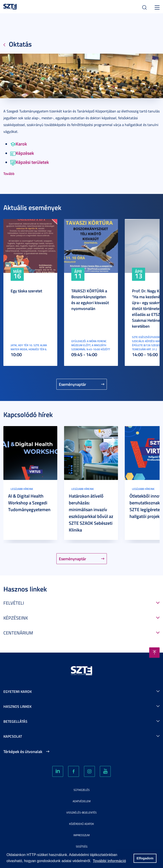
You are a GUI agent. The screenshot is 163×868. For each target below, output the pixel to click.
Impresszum (81, 835)
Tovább (9, 173)
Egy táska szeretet (26, 291)
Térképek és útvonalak (23, 751)
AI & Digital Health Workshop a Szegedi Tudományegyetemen (29, 503)
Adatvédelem (82, 801)
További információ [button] (109, 861)
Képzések (22, 153)
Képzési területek (30, 162)
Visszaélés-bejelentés (81, 812)
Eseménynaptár (73, 384)
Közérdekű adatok (81, 824)
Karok (19, 144)
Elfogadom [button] (145, 858)
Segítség (82, 846)
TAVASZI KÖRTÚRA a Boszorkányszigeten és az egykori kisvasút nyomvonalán (90, 300)
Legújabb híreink (22, 489)
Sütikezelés (82, 790)
